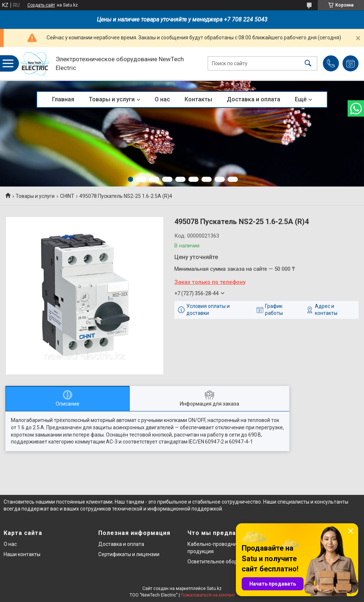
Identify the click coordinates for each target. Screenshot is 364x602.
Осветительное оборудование (224, 562)
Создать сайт (41, 5)
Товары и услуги (112, 99)
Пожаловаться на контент (208, 595)
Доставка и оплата (254, 99)
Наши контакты (22, 554)
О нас (162, 99)
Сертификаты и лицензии (129, 554)
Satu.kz (214, 589)
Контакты (198, 99)
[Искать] (308, 64)
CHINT (67, 196)
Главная (63, 99)
